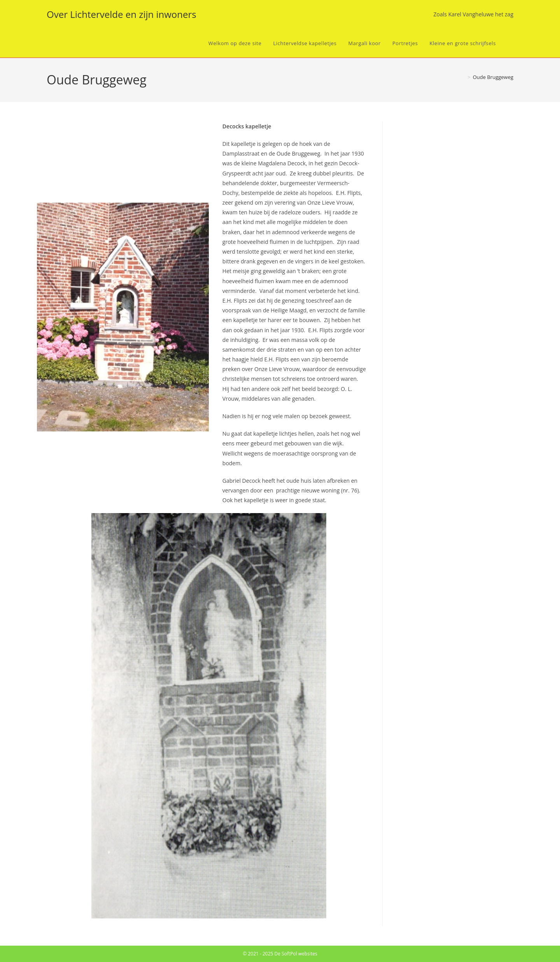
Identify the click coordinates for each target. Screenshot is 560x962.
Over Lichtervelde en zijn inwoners (122, 14)
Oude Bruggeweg (493, 77)
